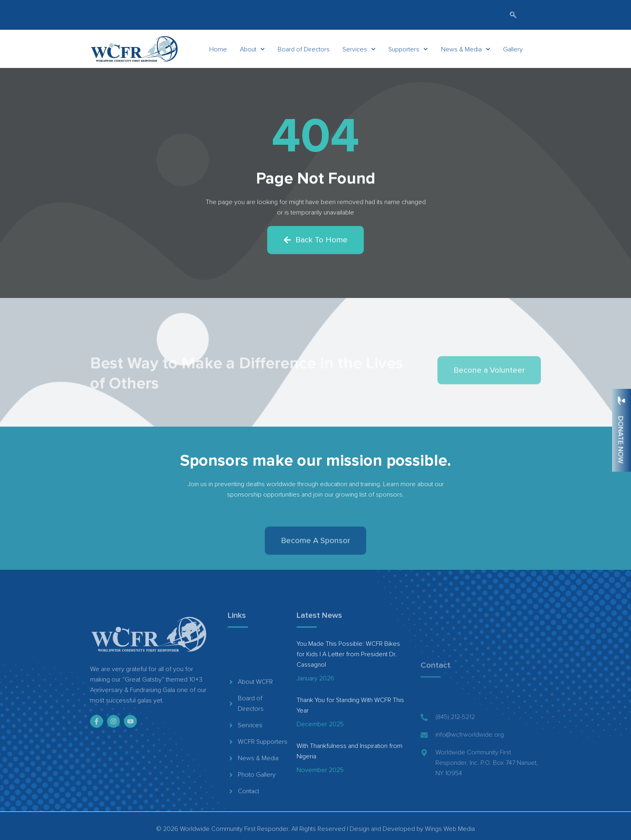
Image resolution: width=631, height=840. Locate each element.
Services (359, 51)
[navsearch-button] (513, 16)
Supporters (408, 51)
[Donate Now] (621, 400)
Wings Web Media (450, 834)
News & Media (466, 51)
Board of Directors (304, 51)
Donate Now (621, 440)
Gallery (513, 51)
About (252, 51)
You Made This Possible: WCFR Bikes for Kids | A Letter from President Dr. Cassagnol (348, 654)
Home (218, 51)
